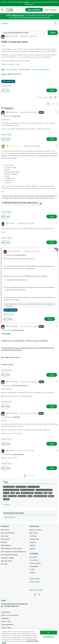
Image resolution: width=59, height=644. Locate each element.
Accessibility (34, 566)
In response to (11, 116)
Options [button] (56, 23)
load (50, 493)
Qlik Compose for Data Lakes (11, 548)
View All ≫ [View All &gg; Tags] (7, 505)
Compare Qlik (34, 539)
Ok (49, 633)
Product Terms (6, 628)
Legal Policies (6, 612)
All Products (5, 530)
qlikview (6, 493)
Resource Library (36, 530)
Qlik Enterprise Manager (9, 555)
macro (30, 496)
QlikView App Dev (14, 74)
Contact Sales (35, 582)
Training (32, 545)
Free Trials (33, 536)
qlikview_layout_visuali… (11, 490)
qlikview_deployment (27, 490)
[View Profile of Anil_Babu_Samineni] (15, 146)
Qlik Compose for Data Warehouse (13, 552)
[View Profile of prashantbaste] (13, 36)
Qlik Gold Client (6, 561)
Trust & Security (35, 563)
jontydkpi (7, 334)
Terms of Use (6, 621)
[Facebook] (39, 595)
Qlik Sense (5, 536)
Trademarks (5, 618)
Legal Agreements (7, 625)
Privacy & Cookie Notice (10, 615)
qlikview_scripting (33, 487)
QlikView (5, 23)
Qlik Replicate (6, 545)
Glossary (33, 542)
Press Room (34, 560)
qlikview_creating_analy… (44, 490)
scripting (6, 499)
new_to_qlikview (25, 69)
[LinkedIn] (35, 595)
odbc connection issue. (41, 69)
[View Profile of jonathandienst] (16, 251)
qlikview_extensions (40, 496)
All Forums (11, 517)
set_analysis (12, 496)
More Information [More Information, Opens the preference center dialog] (49, 637)
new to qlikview (12, 69)
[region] (30, 636)
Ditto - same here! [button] (8, 81)
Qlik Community (36, 590)
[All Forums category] (4, 517)
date (46, 493)
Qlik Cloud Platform (8, 533)
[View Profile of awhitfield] (12, 223)
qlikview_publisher (27, 493)
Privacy (32, 569)
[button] (57, 36)
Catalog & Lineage (7, 558)
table (5, 496)
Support (32, 548)
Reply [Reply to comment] (52, 139)
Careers (32, 573)
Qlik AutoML (5, 539)
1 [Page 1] (51, 104)
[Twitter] (31, 595)
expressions (22, 496)
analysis (51, 496)
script (12, 493)
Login (26, 2)
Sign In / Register (51, 10)
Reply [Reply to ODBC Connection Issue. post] (52, 90)
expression (39, 493)
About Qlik (33, 557)
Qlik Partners (34, 533)
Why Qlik (4, 564)
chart (18, 493)
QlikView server (18, 15)
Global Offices (35, 579)
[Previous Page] (49, 104)
